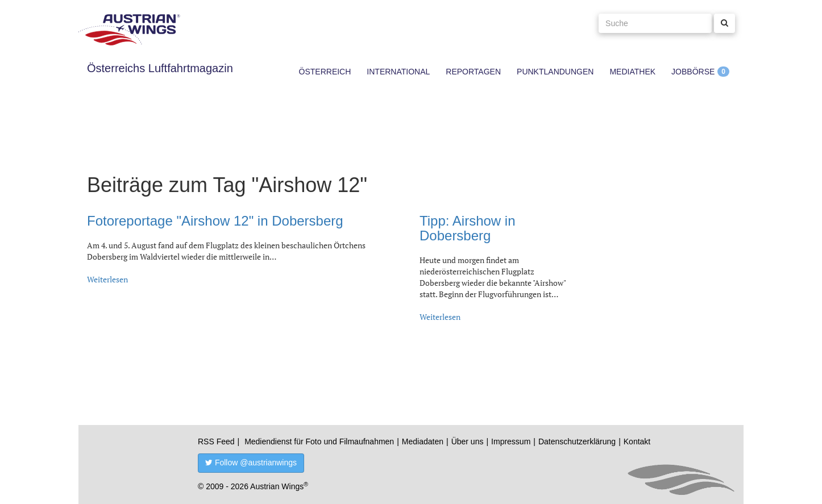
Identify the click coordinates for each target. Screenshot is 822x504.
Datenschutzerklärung (577, 441)
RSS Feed (216, 441)
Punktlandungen (555, 72)
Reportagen (473, 72)
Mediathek (632, 72)
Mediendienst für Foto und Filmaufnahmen (319, 441)
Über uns (468, 441)
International (398, 72)
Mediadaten (423, 441)
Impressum (511, 441)
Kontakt (637, 441)
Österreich (325, 72)
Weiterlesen (107, 279)
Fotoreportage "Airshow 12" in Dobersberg (215, 221)
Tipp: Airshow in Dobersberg (468, 228)
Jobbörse (693, 72)
